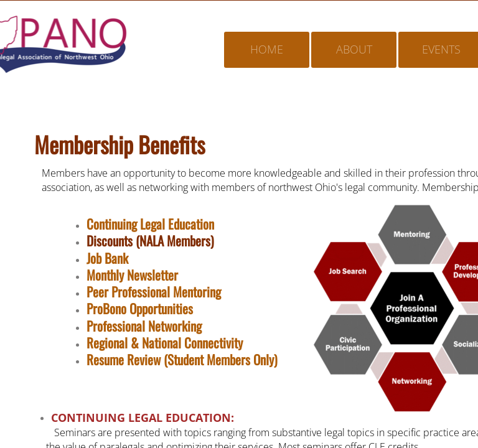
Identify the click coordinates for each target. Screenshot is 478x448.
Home (267, 49)
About (354, 49)
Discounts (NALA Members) (150, 240)
